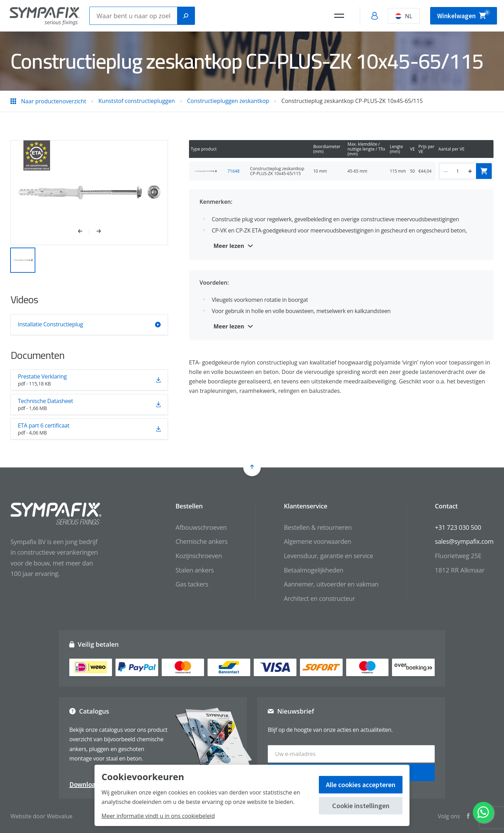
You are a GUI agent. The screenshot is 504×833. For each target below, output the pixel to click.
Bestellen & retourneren (317, 527)
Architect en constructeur (319, 598)
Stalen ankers (193, 570)
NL (402, 16)
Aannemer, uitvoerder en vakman (330, 584)
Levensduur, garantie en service (328, 556)
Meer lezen (229, 246)
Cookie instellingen (361, 806)
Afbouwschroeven (200, 527)
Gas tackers (191, 584)
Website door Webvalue (41, 815)
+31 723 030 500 (458, 527)
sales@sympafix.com (464, 541)
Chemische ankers (200, 541)
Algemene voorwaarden (317, 541)
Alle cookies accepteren (361, 785)
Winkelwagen (463, 15)
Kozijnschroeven (198, 556)
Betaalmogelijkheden (313, 570)
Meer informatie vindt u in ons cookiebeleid (158, 816)
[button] (84, 232)
